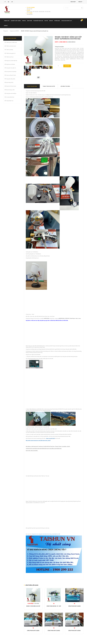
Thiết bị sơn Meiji (10, 50)
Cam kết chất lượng (16, 21)
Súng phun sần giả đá (11, 79)
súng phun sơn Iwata (42, 534)
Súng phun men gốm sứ (11, 68)
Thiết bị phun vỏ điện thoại (11, 42)
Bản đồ (51, 21)
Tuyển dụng (57, 21)
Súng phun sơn (35, 534)
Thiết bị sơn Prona (10, 57)
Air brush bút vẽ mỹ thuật (11, 72)
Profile (24, 21)
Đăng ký (80, 2)
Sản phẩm (30, 21)
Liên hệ (6, 26)
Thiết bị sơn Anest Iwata (11, 46)
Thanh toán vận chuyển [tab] (49, 86)
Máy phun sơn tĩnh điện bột (12, 61)
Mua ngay (67, 66)
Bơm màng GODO (10, 82)
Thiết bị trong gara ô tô (11, 53)
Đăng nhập (73, 2)
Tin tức (46, 21)
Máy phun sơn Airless (11, 64)
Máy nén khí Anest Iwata (11, 86)
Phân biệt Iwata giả (38, 21)
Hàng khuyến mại (10, 101)
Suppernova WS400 (14, 31)
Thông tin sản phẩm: (59, 47)
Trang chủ (7, 21)
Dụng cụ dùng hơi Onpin (11, 75)
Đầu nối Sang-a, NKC (10, 90)
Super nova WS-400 (50, 438)
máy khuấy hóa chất (56, 534)
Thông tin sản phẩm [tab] (32, 86)
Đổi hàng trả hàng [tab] (65, 86)
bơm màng (49, 534)
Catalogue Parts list (67, 21)
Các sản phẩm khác (10, 97)
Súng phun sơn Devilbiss (11, 93)
